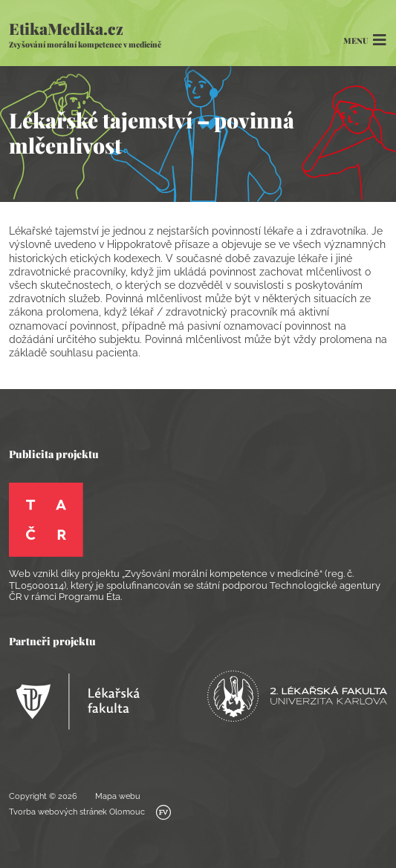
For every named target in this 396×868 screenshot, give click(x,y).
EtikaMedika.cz (85, 34)
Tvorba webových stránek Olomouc (90, 812)
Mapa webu (118, 796)
